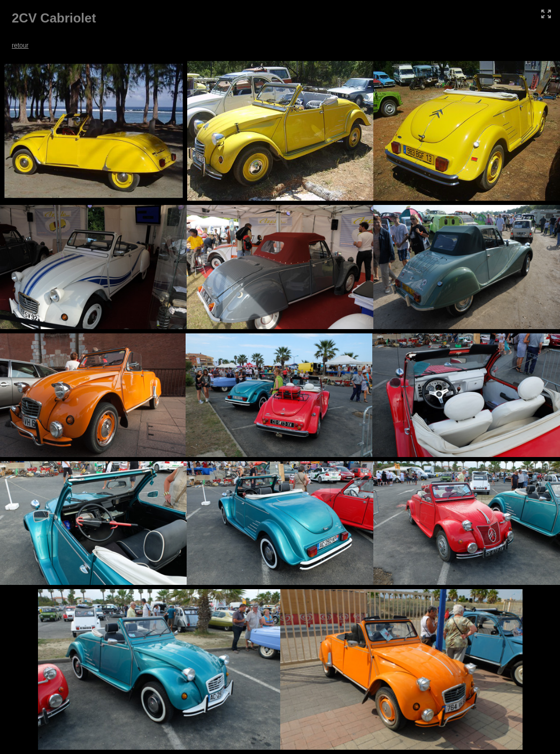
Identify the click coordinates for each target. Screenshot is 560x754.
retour (20, 45)
